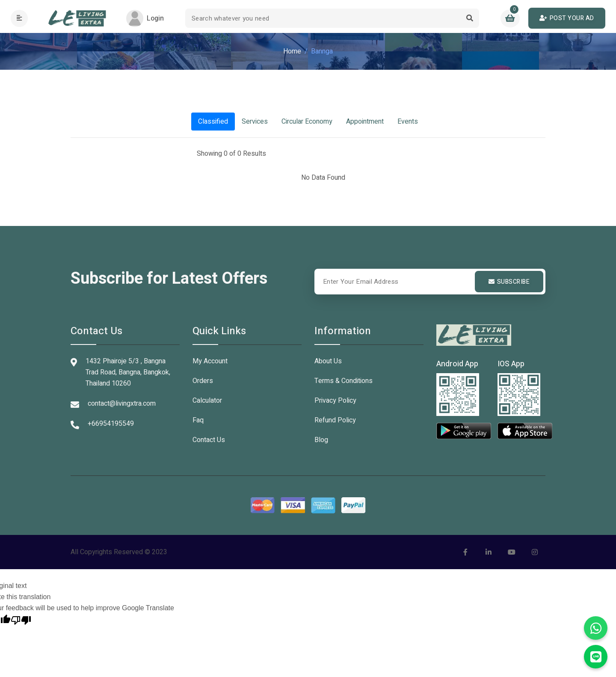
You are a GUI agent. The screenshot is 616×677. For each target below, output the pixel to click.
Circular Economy (307, 122)
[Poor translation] (21, 619)
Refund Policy (335, 420)
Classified (213, 122)
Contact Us (209, 440)
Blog (321, 440)
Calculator (207, 401)
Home (292, 51)
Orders (203, 381)
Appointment (365, 122)
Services (255, 122)
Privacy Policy (335, 401)
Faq (198, 420)
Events (408, 122)
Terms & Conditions (344, 381)
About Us (328, 361)
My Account (210, 361)
